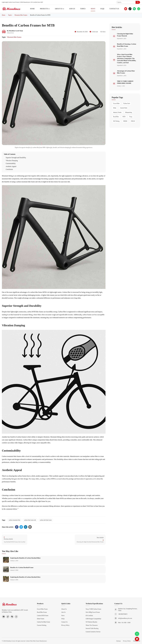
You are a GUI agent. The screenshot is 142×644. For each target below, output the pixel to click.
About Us (64, 609)
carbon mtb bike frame (46, 520)
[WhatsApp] (139, 9)
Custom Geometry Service (93, 632)
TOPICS (83, 9)
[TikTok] (130, 9)
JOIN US (72, 9)
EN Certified (89, 615)
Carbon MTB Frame (43, 615)
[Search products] (126, 2)
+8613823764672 (123, 614)
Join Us (63, 612)
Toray (131, 117)
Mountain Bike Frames (14, 37)
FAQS (102, 9)
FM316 (133, 121)
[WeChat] (134, 9)
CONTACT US (114, 9)
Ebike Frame (41, 619)
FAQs (63, 619)
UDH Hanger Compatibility (93, 619)
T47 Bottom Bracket (91, 622)
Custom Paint (124, 108)
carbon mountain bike (15, 520)
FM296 (125, 121)
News (63, 615)
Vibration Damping (12, 161)
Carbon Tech (127, 104)
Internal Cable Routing (92, 628)
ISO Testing (116, 121)
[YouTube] (126, 9)
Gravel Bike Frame (42, 609)
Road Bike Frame (42, 612)
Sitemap (118, 641)
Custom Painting (42, 625)
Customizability (11, 163)
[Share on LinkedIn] (26, 527)
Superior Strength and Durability (16, 158)
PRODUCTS (45, 9)
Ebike (115, 108)
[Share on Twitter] (21, 527)
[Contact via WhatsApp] (137, 634)
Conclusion (9, 169)
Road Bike (116, 117)
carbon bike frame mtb (30, 520)
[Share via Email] (30, 527)
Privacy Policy (65, 625)
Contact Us (64, 622)
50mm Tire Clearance (92, 625)
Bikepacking (129, 112)
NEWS (93, 9)
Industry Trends (117, 112)
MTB (124, 117)
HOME (32, 9)
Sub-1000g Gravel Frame (93, 612)
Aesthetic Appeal (11, 166)
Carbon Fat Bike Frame (44, 622)
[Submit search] (138, 2)
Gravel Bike (116, 104)
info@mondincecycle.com (125, 618)
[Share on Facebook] (17, 527)
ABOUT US (59, 9)
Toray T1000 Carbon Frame (93, 609)
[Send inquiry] (137, 639)
